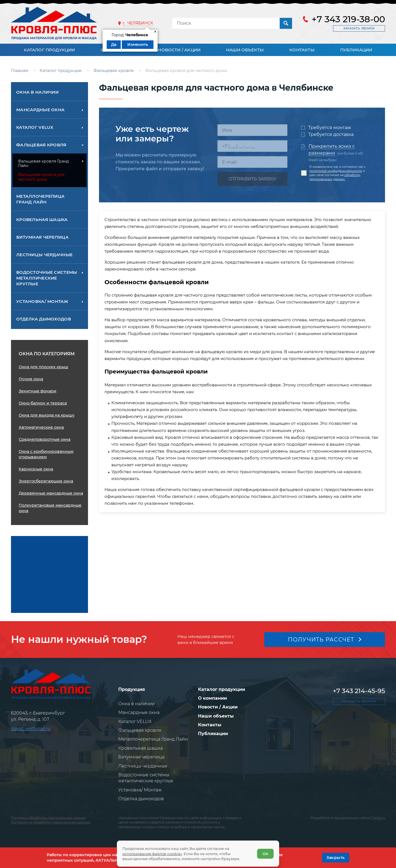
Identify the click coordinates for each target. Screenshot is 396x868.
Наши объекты (245, 50)
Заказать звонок (359, 28)
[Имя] (252, 130)
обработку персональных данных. (335, 177)
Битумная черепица (42, 237)
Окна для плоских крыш (43, 367)
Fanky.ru (378, 818)
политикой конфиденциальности (336, 171)
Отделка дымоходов (44, 319)
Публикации (356, 50)
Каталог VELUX (35, 127)
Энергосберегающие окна (46, 481)
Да (114, 44)
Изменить (138, 44)
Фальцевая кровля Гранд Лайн (43, 164)
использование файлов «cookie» (152, 854)
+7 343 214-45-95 (359, 691)
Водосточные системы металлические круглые (47, 278)
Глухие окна (31, 379)
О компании (212, 698)
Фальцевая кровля (41, 145)
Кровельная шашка (42, 220)
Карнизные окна (36, 469)
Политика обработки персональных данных (48, 818)
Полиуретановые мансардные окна (50, 508)
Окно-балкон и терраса (43, 403)
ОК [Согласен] (265, 854)
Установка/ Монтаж (42, 301)
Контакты (302, 50)
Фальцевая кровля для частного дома (41, 177)
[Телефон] (252, 146)
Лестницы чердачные (44, 255)
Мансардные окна (40, 110)
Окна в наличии (37, 92)
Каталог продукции (50, 50)
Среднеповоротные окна (45, 439)
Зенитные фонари (38, 391)
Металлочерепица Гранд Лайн (40, 199)
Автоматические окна (41, 427)
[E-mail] (252, 162)
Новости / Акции (179, 50)
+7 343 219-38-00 (348, 19)
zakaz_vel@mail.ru (31, 729)
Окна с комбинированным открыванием (46, 454)
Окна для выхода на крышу (47, 415)
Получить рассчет (321, 640)
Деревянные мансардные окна (51, 493)
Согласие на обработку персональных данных (51, 823)
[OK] (336, 858)
